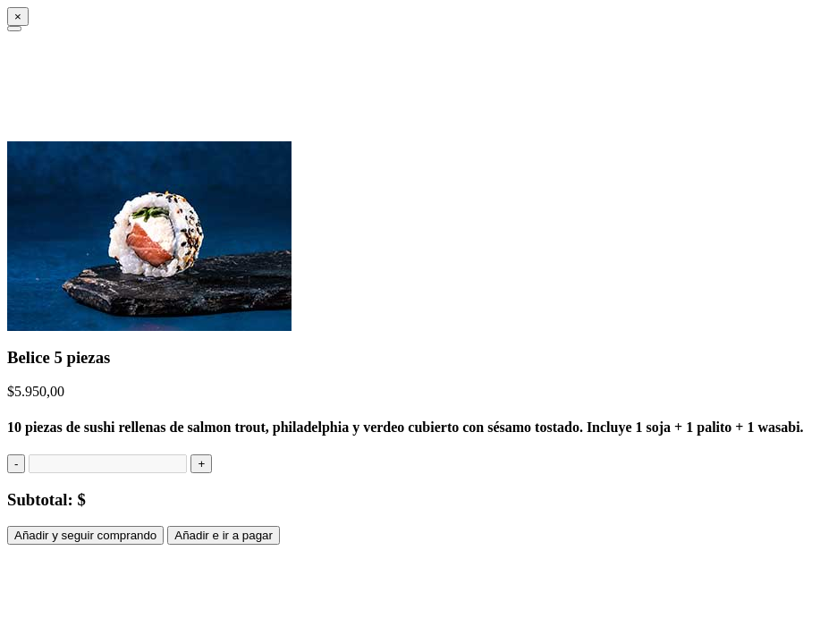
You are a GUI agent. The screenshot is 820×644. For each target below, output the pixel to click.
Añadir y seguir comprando (85, 535)
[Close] (18, 17)
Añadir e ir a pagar (224, 535)
